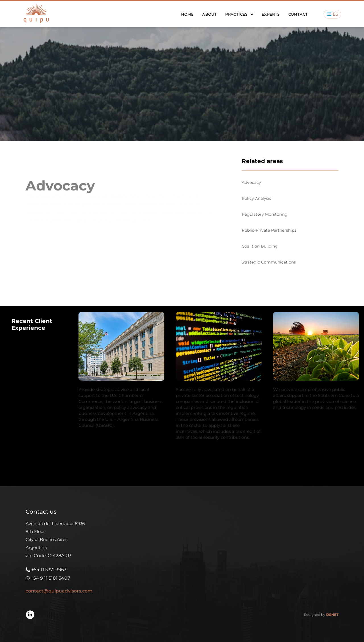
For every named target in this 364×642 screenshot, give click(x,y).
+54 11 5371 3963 (49, 570)
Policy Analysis (257, 198)
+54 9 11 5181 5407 (50, 578)
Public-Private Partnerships (269, 230)
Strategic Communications (269, 262)
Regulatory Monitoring (265, 214)
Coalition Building (260, 246)
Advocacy (251, 182)
